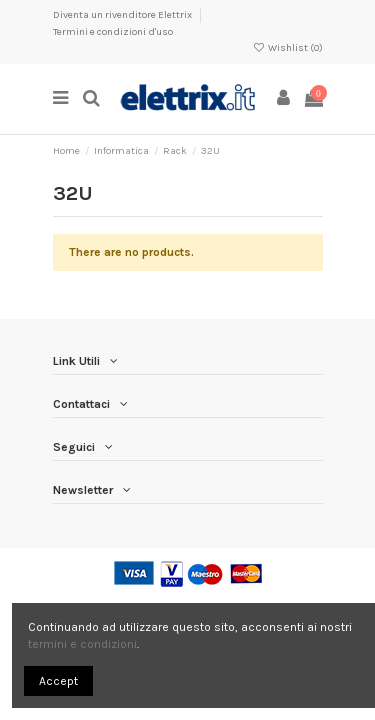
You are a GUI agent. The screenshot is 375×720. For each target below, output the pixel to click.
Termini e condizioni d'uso (113, 32)
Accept (58, 681)
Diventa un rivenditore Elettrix (123, 15)
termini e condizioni (82, 644)
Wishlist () (287, 48)
